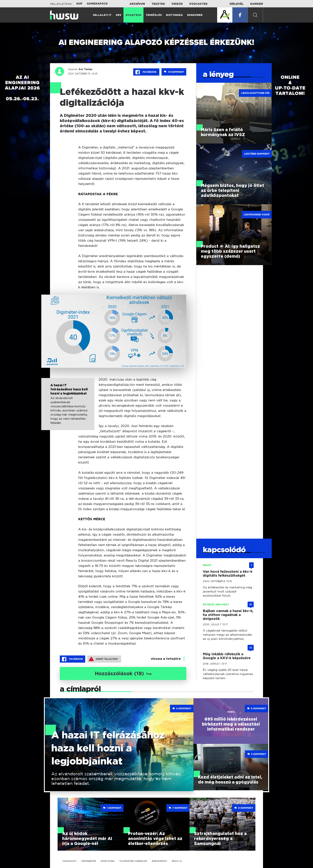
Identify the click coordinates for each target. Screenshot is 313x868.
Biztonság (174, 15)
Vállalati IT (102, 15)
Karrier (257, 4)
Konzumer (195, 15)
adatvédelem (159, 861)
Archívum (137, 4)
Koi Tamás (85, 69)
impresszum (69, 861)
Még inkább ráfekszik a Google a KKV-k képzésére (227, 656)
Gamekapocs (97, 4)
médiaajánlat (88, 861)
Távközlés (154, 15)
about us (177, 861)
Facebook (146, 72)
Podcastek (198, 4)
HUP (79, 4)
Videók (177, 4)
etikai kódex (108, 861)
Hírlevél (237, 4)
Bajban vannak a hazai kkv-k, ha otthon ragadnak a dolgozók (228, 615)
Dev (119, 15)
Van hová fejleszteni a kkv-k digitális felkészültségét (228, 573)
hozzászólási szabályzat (133, 861)
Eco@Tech (133, 15)
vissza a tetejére (166, 659)
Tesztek (158, 4)
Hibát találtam (103, 659)
